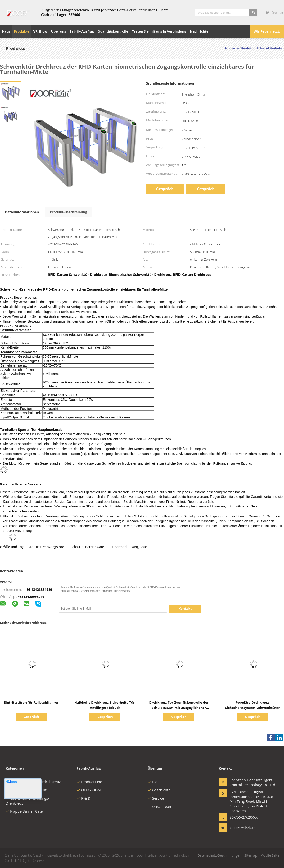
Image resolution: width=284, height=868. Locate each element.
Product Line (89, 782)
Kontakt (185, 608)
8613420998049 (32, 597)
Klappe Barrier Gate (24, 811)
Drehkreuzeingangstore (46, 547)
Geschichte (159, 790)
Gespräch (165, 189)
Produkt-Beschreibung (69, 212)
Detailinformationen (22, 212)
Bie (153, 782)
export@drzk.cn (243, 828)
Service (156, 798)
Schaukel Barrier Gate (87, 547)
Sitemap (251, 855)
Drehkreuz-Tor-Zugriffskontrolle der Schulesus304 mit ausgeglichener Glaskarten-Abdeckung (179, 708)
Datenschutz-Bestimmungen (219, 855)
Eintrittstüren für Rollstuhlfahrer (31, 702)
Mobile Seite (270, 855)
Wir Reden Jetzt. (267, 31)
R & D (84, 798)
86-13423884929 (39, 590)
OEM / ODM (89, 790)
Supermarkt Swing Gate (129, 547)
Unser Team (160, 806)
